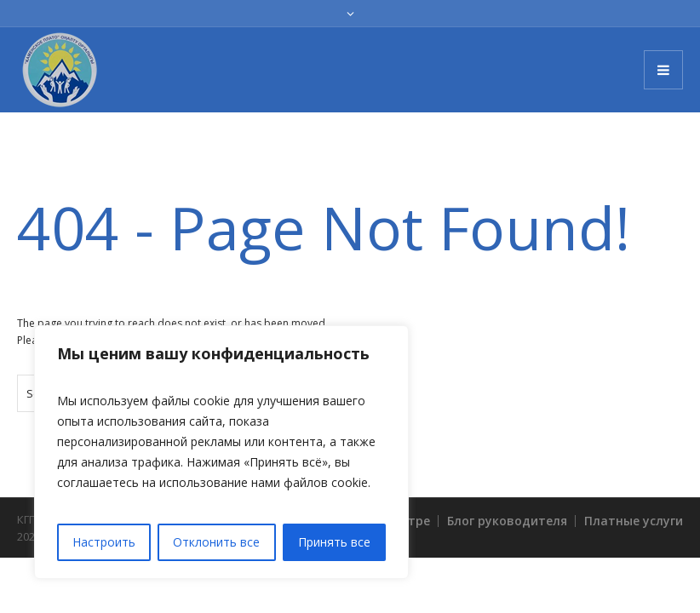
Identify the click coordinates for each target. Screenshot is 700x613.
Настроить (104, 542)
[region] (221, 452)
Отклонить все (216, 542)
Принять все (334, 542)
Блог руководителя (507, 521)
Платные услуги (634, 521)
